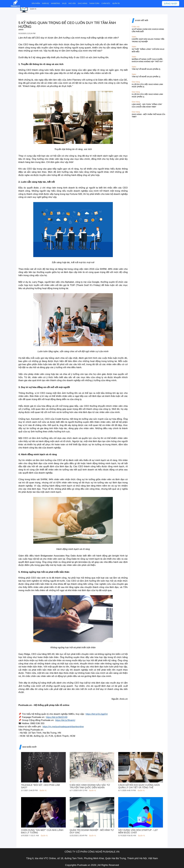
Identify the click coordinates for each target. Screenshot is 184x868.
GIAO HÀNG (83, 3)
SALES (64, 3)
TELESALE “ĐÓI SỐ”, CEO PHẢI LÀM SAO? (40, 786)
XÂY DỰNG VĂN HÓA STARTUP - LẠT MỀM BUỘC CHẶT (138, 831)
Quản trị (33, 9)
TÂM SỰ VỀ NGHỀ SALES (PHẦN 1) (146, 77)
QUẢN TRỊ (116, 3)
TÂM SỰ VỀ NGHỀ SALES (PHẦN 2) (146, 69)
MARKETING (55, 3)
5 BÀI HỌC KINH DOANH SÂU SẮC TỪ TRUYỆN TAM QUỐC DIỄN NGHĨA (90, 786)
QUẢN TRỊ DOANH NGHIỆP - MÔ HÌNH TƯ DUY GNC (92, 831)
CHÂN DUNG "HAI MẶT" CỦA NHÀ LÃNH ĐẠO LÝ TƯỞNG (42, 831)
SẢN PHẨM (36, 3)
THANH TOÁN (94, 3)
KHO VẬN (72, 3)
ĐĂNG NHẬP (171, 3)
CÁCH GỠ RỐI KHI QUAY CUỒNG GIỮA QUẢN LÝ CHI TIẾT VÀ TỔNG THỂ (139, 786)
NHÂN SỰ (45, 3)
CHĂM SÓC (106, 3)
